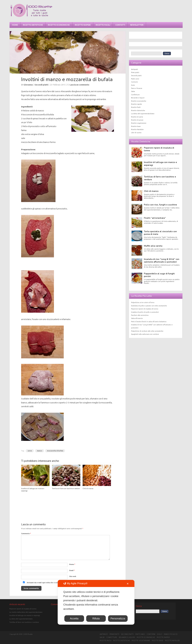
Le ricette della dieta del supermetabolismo (26, 612)
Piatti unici (135, 79)
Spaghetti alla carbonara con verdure (145, 334)
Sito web (73, 576)
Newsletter (137, 25)
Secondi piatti (41, 85)
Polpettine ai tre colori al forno (143, 302)
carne (30, 451)
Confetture (135, 95)
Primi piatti (135, 72)
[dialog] (96, 602)
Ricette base (136, 126)
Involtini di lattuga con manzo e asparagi (160, 164)
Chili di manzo (88, 489)
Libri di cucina (136, 133)
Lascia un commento (79, 85)
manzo (40, 451)
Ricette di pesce (137, 120)
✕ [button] (128, 584)
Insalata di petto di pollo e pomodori (145, 312)
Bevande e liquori (138, 98)
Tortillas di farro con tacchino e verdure (66, 489)
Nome (72, 564)
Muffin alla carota (153, 246)
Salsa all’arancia (137, 318)
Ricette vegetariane (139, 123)
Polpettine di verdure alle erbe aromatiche (147, 331)
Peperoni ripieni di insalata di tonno (159, 149)
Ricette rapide (83, 25)
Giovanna (28, 85)
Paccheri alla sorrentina (140, 315)
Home (15, 25)
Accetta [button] (74, 619)
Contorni (134, 82)
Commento (26, 534)
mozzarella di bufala (55, 451)
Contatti (120, 25)
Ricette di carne (137, 117)
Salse (133, 91)
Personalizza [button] (118, 619)
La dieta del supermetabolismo (143, 114)
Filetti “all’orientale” (155, 218)
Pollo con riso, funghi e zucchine (160, 205)
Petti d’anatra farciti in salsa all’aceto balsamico (149, 322)
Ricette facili (103, 25)
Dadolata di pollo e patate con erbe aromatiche (149, 306)
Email (72, 570)
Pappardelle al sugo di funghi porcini (159, 275)
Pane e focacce (137, 88)
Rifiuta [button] (96, 619)
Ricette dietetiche (33, 25)
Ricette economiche (59, 25)
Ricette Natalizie (137, 129)
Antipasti (135, 69)
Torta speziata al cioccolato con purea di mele (160, 233)
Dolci (133, 85)
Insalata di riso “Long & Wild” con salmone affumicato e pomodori (162, 261)
